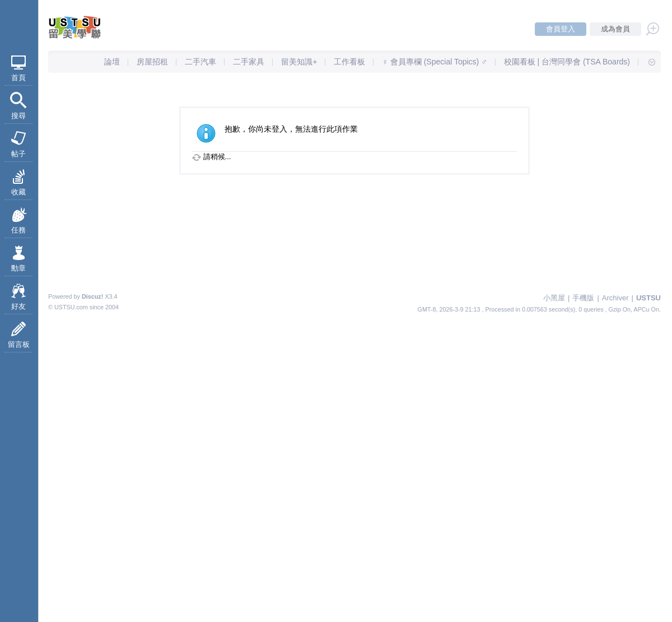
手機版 (583, 298)
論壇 (112, 62)
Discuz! (92, 296)
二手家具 (249, 62)
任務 (18, 230)
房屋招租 (152, 62)
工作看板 (349, 62)
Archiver (615, 298)
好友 (18, 306)
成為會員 (615, 29)
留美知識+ (299, 62)
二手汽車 (200, 62)
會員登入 (561, 29)
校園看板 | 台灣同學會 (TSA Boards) (567, 62)
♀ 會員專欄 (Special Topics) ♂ (434, 62)
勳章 (18, 268)
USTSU (648, 298)
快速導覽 (647, 62)
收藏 (18, 192)
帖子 (18, 154)
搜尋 (18, 116)
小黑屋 (554, 298)
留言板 (19, 344)
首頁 (18, 78)
